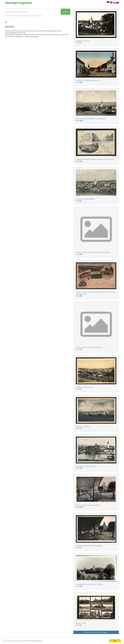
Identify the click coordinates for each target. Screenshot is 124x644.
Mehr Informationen (35, 641)
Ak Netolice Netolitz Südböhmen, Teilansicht (89, 584)
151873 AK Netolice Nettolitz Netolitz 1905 (89, 347)
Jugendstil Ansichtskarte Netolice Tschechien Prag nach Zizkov (95, 159)
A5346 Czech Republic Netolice (85, 199)
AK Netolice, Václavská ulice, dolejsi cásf (88, 80)
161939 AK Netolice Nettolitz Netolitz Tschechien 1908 (92, 252)
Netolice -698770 (81, 623)
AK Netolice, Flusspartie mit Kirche (86, 466)
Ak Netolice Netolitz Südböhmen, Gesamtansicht (91, 119)
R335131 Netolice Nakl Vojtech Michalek (88, 505)
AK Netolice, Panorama (83, 41)
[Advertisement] (38, 54)
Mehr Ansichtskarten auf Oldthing (96, 632)
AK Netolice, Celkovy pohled (84, 387)
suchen (65, 12)
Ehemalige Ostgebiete (18, 3)
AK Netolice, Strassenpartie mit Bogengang (89, 546)
